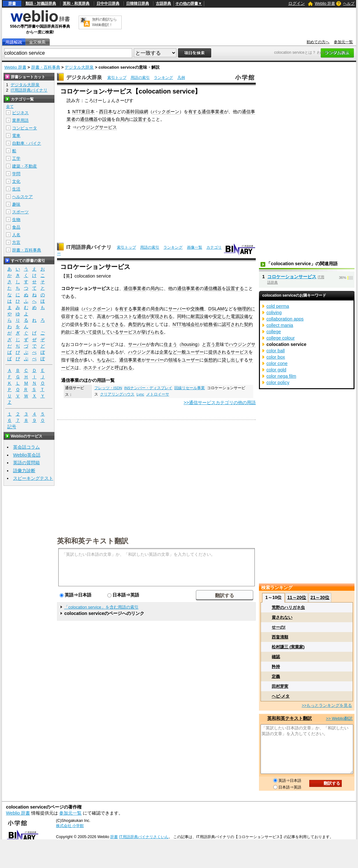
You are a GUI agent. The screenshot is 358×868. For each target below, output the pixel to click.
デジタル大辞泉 (79, 67)
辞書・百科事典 (46, 67)
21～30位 (320, 597)
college (274, 332)
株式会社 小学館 (70, 826)
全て (10, 107)
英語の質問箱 (26, 463)
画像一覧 (195, 247)
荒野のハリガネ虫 (288, 607)
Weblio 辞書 (325, 3)
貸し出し (231, 360)
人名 (16, 235)
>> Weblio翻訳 (339, 718)
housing (190, 344)
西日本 (106, 112)
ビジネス (20, 113)
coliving (274, 313)
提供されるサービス (228, 352)
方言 (16, 242)
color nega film (281, 376)
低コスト (124, 316)
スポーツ (20, 212)
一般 (182, 352)
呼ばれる (88, 352)
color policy (278, 382)
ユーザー (195, 352)
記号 (12, 427)
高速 (101, 316)
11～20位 (297, 597)
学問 (16, 174)
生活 (16, 189)
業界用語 (20, 120)
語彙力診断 (24, 471)
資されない (282, 617)
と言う (209, 344)
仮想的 (211, 360)
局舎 (155, 309)
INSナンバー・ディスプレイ (148, 388)
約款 (66, 332)
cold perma (278, 306)
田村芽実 (280, 686)
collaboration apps (285, 319)
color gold (276, 370)
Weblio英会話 (27, 455)
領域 (173, 360)
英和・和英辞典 (76, 3)
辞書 (12, 3)
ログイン (297, 3)
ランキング (163, 78)
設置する (142, 119)
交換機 (197, 309)
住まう (170, 344)
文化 (16, 181)
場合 (101, 352)
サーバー (177, 309)
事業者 (139, 309)
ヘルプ (349, 3)
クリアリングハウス (117, 394)
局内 (125, 119)
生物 (16, 220)
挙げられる (153, 332)
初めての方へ (318, 42)
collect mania (280, 325)
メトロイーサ (158, 394)
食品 (16, 227)
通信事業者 (213, 112)
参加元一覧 (343, 42)
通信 (141, 316)
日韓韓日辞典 (138, 3)
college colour (280, 338)
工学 (16, 158)
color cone (277, 363)
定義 (276, 676)
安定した (222, 316)
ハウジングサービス (97, 127)
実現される (161, 316)
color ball (276, 351)
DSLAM (216, 309)
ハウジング (139, 352)
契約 (248, 324)
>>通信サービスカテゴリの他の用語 (220, 403)
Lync (140, 394)
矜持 (276, 667)
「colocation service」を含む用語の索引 (101, 607)
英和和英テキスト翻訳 (93, 541)
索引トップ (117, 78)
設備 (107, 119)
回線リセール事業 (190, 388)
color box (276, 357)
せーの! (279, 627)
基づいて (83, 332)
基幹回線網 (137, 112)
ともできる (112, 324)
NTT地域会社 (186, 324)
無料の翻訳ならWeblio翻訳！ (104, 22)
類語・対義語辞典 (41, 3)
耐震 (195, 316)
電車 (16, 136)
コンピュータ (25, 128)
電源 (235, 316)
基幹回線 (70, 309)
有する (195, 112)
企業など (168, 352)
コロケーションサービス (292, 277)
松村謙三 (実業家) (288, 647)
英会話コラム (26, 447)
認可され (231, 324)
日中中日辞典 (108, 3)
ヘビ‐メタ (281, 696)
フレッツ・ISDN (108, 388)
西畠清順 (280, 637)
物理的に (246, 309)
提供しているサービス (115, 332)
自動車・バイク (27, 143)
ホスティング (97, 368)
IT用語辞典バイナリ (89, 247)
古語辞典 (163, 3)
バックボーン (166, 112)
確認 (276, 657)
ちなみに (106, 360)
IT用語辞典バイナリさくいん (144, 837)
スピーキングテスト (33, 478)
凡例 (181, 78)
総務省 (211, 324)
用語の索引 (140, 78)
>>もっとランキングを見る (327, 705)
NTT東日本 (83, 112)
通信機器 (89, 119)
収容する (70, 316)
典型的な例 (139, 324)
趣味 (16, 204)
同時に (184, 316)
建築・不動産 (25, 166)
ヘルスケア (22, 197)
